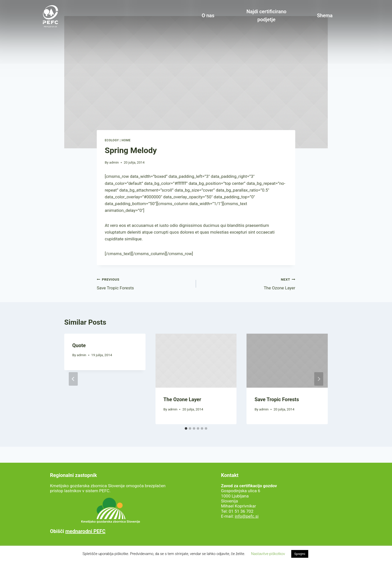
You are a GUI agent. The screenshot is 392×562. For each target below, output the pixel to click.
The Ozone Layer (248, 283)
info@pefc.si (247, 516)
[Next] (319, 379)
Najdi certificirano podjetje (266, 16)
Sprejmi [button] (300, 554)
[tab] (186, 428)
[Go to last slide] (73, 379)
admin (114, 162)
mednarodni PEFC (85, 531)
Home (126, 140)
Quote (79, 345)
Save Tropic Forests (144, 283)
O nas (208, 16)
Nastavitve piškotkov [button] (268, 554)
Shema (325, 16)
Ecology (112, 140)
